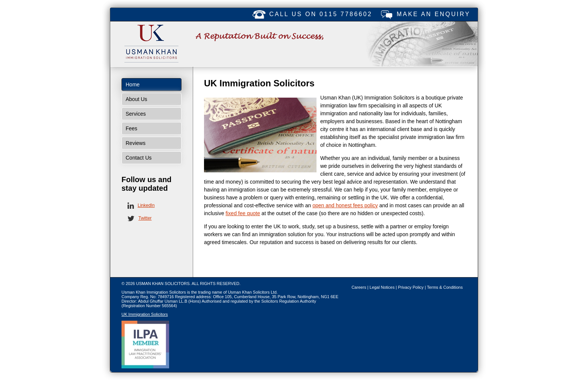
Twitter (145, 218)
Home (133, 84)
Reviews (136, 143)
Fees (131, 128)
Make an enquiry (433, 14)
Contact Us (139, 158)
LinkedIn (146, 205)
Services (136, 114)
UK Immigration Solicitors (145, 314)
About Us (136, 99)
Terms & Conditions (445, 287)
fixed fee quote (243, 213)
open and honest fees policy (345, 205)
